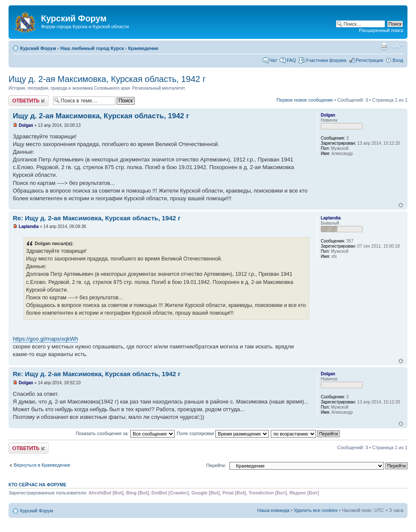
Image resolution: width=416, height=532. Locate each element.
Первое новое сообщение (305, 100)
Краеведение (143, 48)
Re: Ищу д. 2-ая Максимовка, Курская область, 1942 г (97, 218)
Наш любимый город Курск (92, 48)
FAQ (291, 60)
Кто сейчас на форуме (38, 485)
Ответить (29, 101)
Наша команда (273, 510)
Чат (273, 60)
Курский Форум (38, 48)
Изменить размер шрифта (397, 47)
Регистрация (369, 60)
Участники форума (326, 60)
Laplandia (29, 227)
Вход (398, 60)
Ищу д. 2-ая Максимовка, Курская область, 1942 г (107, 79)
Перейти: (216, 465)
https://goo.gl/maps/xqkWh (45, 339)
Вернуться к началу (401, 205)
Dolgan (26, 125)
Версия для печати (384, 47)
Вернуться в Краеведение (42, 465)
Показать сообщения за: (125, 433)
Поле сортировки (223, 433)
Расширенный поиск (381, 30)
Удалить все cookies (316, 510)
